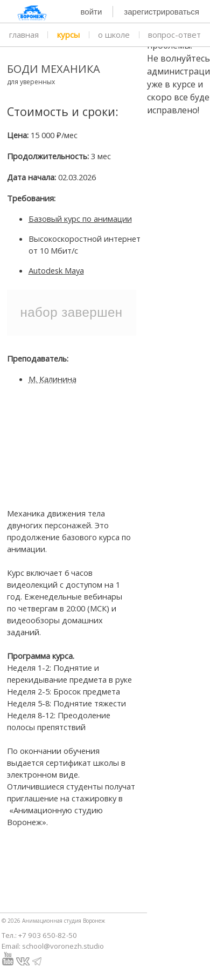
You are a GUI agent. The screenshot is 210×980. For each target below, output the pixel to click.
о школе (114, 35)
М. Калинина (52, 379)
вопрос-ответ (174, 35)
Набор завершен (71, 312)
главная (24, 35)
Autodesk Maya (56, 270)
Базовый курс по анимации (80, 219)
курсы (68, 35)
